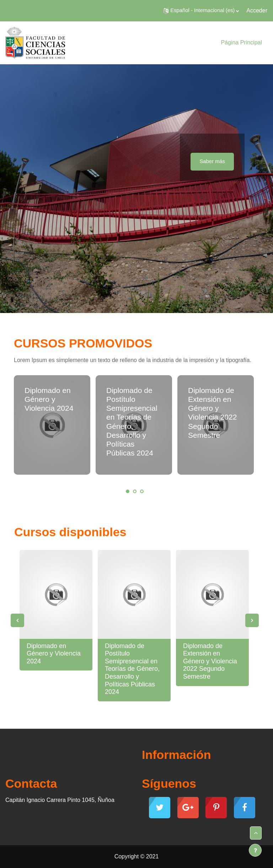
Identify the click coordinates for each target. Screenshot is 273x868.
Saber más (212, 161)
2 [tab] (135, 491)
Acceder (257, 10)
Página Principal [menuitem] (241, 42)
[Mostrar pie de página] (255, 850)
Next (252, 620)
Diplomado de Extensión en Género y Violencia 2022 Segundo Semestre (210, 661)
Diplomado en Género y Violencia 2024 (49, 399)
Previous (17, 620)
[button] (201, 11)
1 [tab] (128, 491)
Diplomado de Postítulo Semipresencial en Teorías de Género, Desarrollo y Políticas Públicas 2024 (132, 669)
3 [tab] (142, 491)
